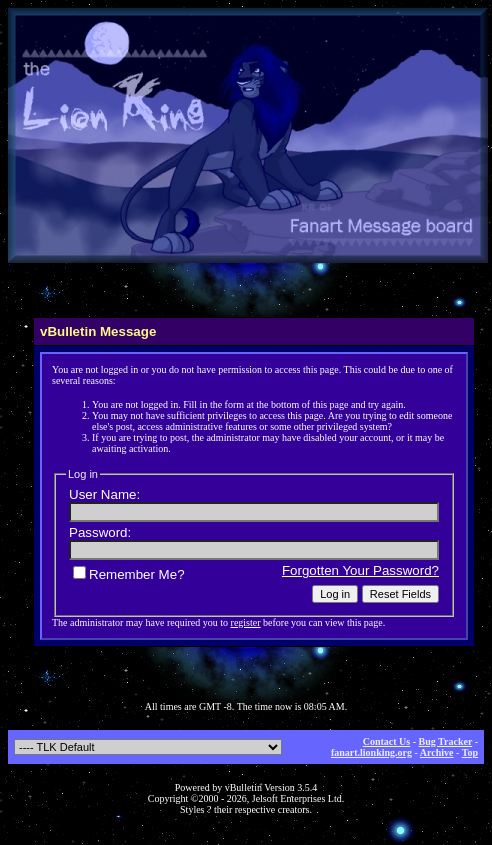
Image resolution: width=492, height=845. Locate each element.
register (246, 622)
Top (470, 752)
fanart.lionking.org (371, 752)
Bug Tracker (446, 741)
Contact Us (387, 741)
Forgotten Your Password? (360, 570)
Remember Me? (129, 574)
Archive (437, 752)
